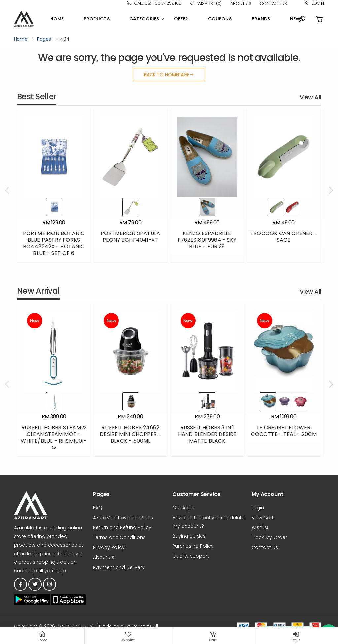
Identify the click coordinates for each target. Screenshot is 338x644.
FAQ (98, 508)
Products (97, 19)
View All (310, 97)
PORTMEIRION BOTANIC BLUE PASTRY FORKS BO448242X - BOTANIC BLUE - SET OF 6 (54, 243)
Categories (144, 19)
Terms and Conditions (119, 537)
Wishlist (206, 4)
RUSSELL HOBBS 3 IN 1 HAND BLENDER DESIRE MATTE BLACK (207, 434)
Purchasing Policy (193, 546)
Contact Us (273, 3)
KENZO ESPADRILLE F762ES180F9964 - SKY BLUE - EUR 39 (207, 240)
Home (57, 19)
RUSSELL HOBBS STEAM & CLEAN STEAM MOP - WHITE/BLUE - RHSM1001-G (54, 437)
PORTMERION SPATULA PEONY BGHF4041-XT (131, 237)
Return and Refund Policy (122, 527)
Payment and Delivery (119, 567)
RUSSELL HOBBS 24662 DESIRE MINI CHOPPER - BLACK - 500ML (130, 434)
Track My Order (269, 537)
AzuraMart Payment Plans (123, 518)
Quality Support (191, 556)
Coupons (220, 19)
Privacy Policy (109, 547)
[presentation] (8, 190)
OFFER (181, 19)
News (297, 19)
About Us (241, 3)
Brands (261, 19)
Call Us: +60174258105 (154, 3)
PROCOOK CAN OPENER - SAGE (284, 237)
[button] (302, 19)
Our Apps (183, 508)
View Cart (263, 518)
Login (314, 3)
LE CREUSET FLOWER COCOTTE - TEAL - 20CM (284, 431)
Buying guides (189, 536)
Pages (44, 39)
